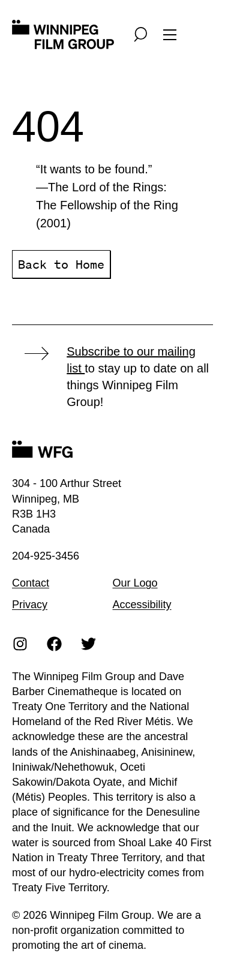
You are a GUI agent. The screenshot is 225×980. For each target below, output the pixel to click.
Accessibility (142, 605)
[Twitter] (89, 643)
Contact (31, 583)
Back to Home (61, 264)
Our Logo (135, 583)
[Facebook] (55, 643)
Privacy (30, 605)
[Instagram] (20, 643)
